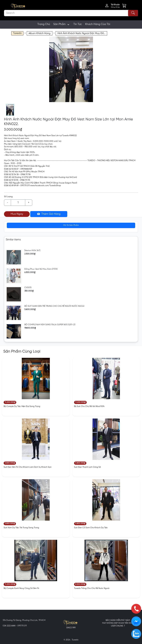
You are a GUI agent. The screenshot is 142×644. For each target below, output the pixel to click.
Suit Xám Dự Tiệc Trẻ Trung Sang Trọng (21, 528)
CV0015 (28, 288)
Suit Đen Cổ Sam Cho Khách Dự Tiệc (91, 528)
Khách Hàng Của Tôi (98, 24)
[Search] (71, 13)
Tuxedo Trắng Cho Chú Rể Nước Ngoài (92, 588)
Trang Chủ (44, 24)
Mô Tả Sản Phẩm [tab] (71, 225)
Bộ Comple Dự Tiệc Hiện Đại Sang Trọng (22, 406)
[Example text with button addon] (18, 203)
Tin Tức (78, 24)
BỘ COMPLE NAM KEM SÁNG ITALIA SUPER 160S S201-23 (50, 325)
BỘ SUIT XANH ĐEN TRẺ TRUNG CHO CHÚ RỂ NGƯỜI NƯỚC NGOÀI (54, 306)
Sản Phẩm (62, 24)
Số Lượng (8, 197)
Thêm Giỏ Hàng (49, 214)
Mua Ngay (17, 214)
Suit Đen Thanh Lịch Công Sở (87, 467)
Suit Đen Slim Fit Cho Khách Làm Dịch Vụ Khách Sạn (28, 467)
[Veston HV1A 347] (32, 251)
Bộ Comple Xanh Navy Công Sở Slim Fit (21, 588)
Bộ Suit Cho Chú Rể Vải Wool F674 (89, 406)
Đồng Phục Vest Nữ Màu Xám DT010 (41, 269)
